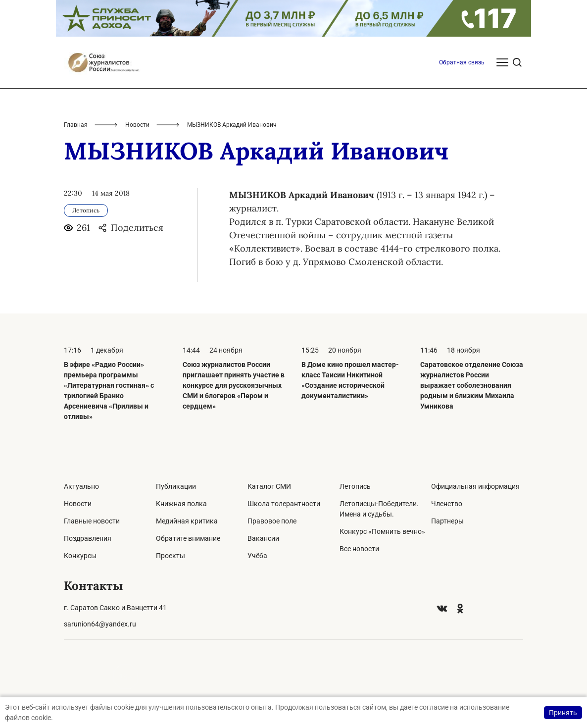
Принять (563, 713)
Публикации (176, 486)
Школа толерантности (284, 504)
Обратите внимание (188, 538)
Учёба (257, 556)
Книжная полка (181, 504)
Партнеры (447, 521)
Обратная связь (462, 62)
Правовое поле (272, 521)
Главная (76, 125)
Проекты (171, 556)
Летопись (355, 486)
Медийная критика (187, 521)
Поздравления (88, 538)
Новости (137, 125)
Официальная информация (475, 486)
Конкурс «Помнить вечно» (382, 531)
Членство (447, 504)
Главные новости (92, 521)
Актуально (81, 486)
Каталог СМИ (269, 486)
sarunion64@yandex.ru (100, 624)
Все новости (359, 549)
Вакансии (263, 538)
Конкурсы (80, 556)
